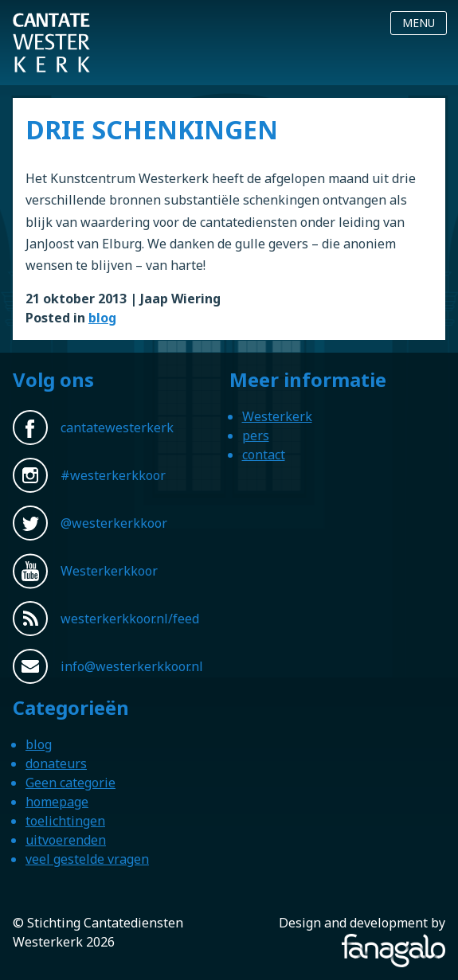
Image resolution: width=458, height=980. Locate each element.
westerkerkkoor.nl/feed (130, 619)
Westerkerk (277, 416)
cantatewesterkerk (117, 428)
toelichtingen (65, 821)
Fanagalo (418, 943)
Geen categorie (70, 783)
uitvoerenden (66, 840)
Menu (419, 23)
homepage (57, 802)
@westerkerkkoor (114, 523)
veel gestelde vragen (87, 859)
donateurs (56, 763)
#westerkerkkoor (113, 475)
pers (256, 435)
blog (102, 318)
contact (264, 455)
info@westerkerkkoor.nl (132, 666)
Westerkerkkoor (51, 23)
